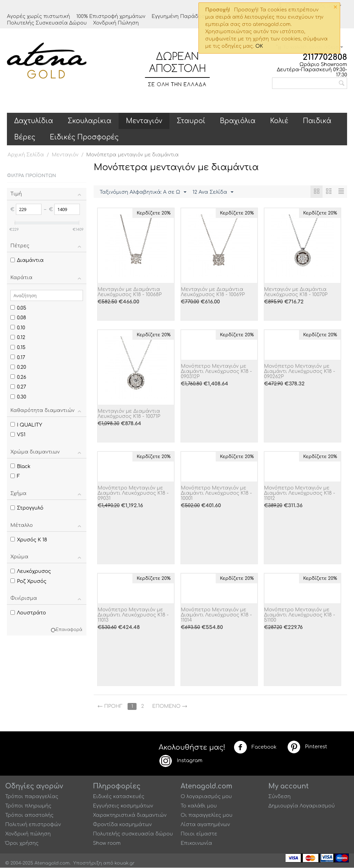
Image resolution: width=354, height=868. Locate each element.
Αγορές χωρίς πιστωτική (39, 16)
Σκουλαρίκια (90, 121)
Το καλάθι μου (199, 806)
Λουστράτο (28, 613)
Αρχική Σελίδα (26, 155)
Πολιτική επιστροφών (33, 825)
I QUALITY (26, 425)
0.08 (18, 318)
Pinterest (307, 747)
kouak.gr (124, 864)
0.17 (18, 358)
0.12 (18, 337)
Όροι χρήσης (22, 844)
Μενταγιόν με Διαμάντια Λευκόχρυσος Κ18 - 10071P (129, 414)
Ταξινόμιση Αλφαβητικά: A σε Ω (143, 192)
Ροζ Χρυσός (28, 581)
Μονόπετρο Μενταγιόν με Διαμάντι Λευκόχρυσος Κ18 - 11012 (300, 494)
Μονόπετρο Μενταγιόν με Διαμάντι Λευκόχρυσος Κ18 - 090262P (300, 372)
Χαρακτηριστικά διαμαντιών (130, 816)
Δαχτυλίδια (34, 121)
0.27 (18, 387)
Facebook (255, 748)
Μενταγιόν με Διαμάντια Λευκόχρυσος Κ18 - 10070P (296, 292)
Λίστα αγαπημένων (206, 825)
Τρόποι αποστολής (29, 816)
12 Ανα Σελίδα (213, 192)
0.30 (18, 397)
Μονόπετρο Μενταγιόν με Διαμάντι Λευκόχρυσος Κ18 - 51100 (300, 615)
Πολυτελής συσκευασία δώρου (133, 834)
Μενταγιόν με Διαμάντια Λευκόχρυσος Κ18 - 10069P (213, 292)
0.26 (18, 377)
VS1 (18, 435)
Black (20, 467)
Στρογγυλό (27, 508)
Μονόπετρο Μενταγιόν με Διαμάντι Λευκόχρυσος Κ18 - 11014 (216, 615)
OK (259, 46)
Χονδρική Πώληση (116, 23)
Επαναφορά (69, 630)
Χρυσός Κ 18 (29, 540)
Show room (107, 844)
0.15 (18, 348)
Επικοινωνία (197, 844)
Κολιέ (279, 121)
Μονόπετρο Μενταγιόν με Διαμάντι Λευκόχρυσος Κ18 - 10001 (216, 494)
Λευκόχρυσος (31, 571)
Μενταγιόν (144, 121)
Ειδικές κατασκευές (119, 797)
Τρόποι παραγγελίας (32, 797)
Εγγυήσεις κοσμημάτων (123, 806)
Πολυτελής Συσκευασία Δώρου (47, 23)
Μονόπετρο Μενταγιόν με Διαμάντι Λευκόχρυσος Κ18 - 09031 (133, 494)
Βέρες (25, 137)
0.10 (18, 328)
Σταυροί (191, 121)
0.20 (18, 367)
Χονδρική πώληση (28, 834)
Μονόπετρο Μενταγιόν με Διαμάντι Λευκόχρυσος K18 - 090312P (216, 372)
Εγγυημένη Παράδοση (180, 16)
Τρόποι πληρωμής (28, 806)
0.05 (18, 308)
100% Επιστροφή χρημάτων (111, 16)
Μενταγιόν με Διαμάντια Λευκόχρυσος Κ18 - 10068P (129, 292)
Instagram (180, 761)
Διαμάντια (27, 260)
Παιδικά (317, 121)
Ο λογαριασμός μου (206, 797)
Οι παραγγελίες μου (207, 816)
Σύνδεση (280, 797)
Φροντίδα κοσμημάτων (122, 825)
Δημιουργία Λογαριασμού (301, 806)
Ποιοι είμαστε (199, 834)
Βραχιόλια (238, 121)
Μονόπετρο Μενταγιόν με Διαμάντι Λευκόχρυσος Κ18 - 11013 (133, 615)
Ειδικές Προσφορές (84, 137)
